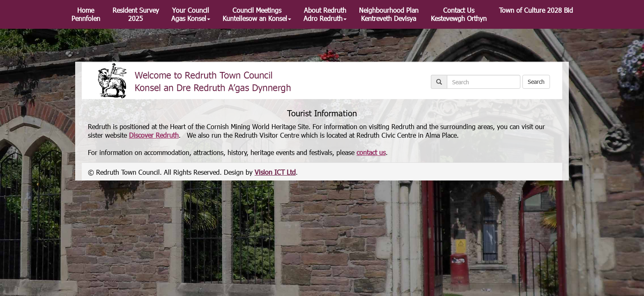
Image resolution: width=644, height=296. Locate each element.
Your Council (191, 14)
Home (86, 14)
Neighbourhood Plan (389, 14)
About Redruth (325, 14)
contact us (371, 152)
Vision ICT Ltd (275, 172)
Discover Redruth (154, 135)
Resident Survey (136, 14)
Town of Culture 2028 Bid (536, 10)
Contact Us (459, 14)
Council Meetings (257, 14)
